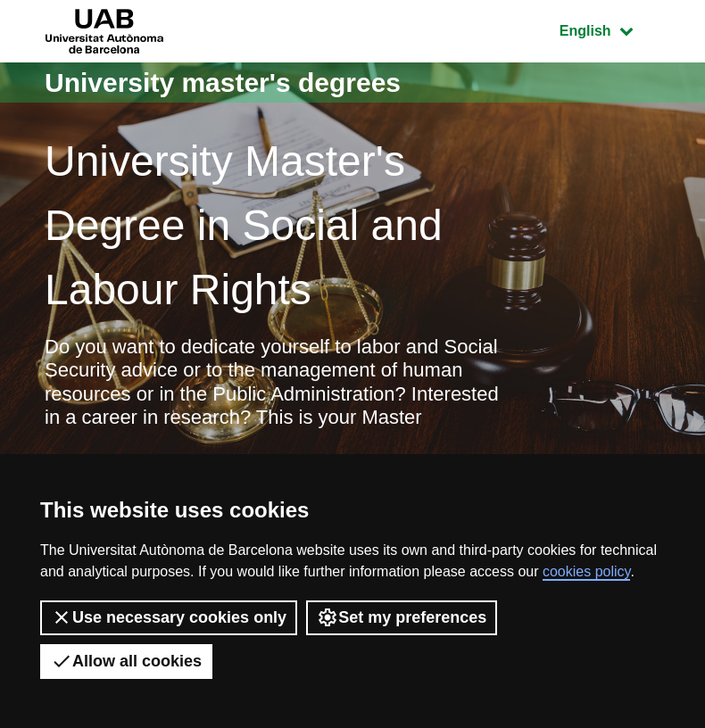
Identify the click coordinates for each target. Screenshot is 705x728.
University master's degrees (223, 83)
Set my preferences (402, 617)
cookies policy (586, 571)
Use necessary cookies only (169, 617)
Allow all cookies (126, 661)
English (610, 29)
